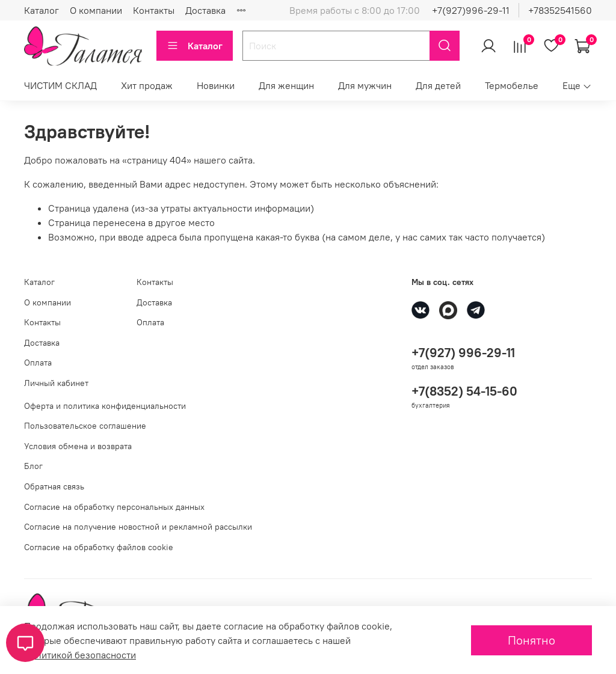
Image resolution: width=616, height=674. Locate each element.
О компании (96, 10)
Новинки (216, 85)
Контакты (154, 10)
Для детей (438, 85)
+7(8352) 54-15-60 (464, 391)
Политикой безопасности (80, 655)
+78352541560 (560, 10)
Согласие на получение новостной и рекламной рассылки (138, 527)
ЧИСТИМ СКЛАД (60, 85)
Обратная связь (54, 486)
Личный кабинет (56, 383)
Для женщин (286, 85)
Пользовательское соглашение (85, 426)
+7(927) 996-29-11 (463, 353)
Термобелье (512, 85)
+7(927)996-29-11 (471, 10)
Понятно (531, 640)
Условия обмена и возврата (78, 446)
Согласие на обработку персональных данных (114, 507)
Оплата (38, 363)
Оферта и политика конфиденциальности (105, 406)
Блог (33, 466)
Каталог (42, 10)
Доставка (205, 10)
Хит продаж (147, 85)
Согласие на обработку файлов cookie (99, 547)
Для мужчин (365, 85)
